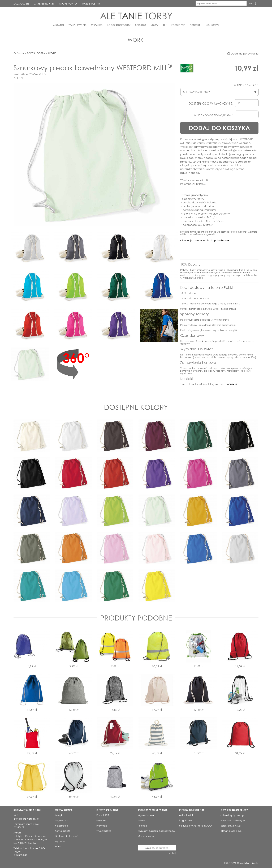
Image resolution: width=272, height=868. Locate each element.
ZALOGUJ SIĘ (21, 3)
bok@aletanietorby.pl (26, 819)
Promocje (102, 826)
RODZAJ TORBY (36, 53)
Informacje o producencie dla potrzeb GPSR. (205, 240)
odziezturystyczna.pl (232, 815)
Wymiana (61, 841)
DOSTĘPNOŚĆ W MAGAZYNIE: (211, 103)
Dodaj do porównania (245, 53)
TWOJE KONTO (68, 3)
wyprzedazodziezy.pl (233, 820)
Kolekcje (141, 25)
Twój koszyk (212, 25)
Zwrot (58, 846)
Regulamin (178, 25)
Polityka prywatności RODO (195, 826)
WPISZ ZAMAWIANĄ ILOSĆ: (213, 115)
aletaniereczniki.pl (231, 831)
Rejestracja (62, 826)
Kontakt (195, 25)
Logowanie (62, 820)
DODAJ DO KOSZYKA (219, 128)
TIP (165, 25)
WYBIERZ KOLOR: (246, 85)
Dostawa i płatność (66, 836)
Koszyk (59, 815)
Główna (58, 25)
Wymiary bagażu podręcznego (156, 831)
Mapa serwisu (146, 836)
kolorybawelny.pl (231, 826)
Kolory (154, 25)
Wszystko (97, 25)
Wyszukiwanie (77, 25)
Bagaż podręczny (119, 25)
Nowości (101, 820)
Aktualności (186, 815)
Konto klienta (63, 831)
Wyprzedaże (104, 831)
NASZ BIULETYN (91, 3)
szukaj (253, 3)
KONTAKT (232, 384)
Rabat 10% (103, 815)
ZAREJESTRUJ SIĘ (44, 3)
